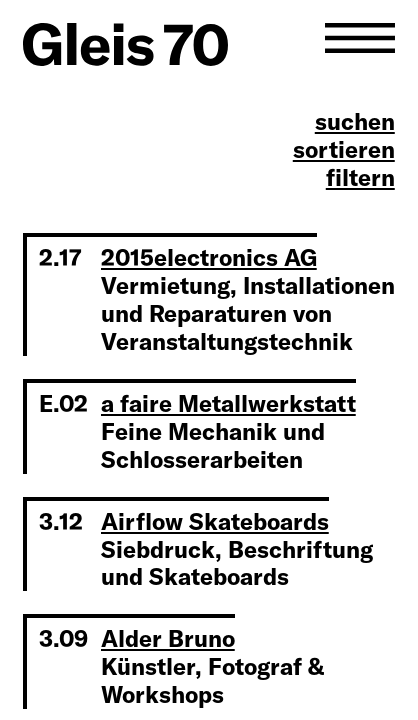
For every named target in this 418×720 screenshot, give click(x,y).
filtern (360, 178)
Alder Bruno (168, 638)
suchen (355, 122)
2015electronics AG (209, 257)
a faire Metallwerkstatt (228, 403)
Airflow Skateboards (215, 521)
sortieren (344, 150)
